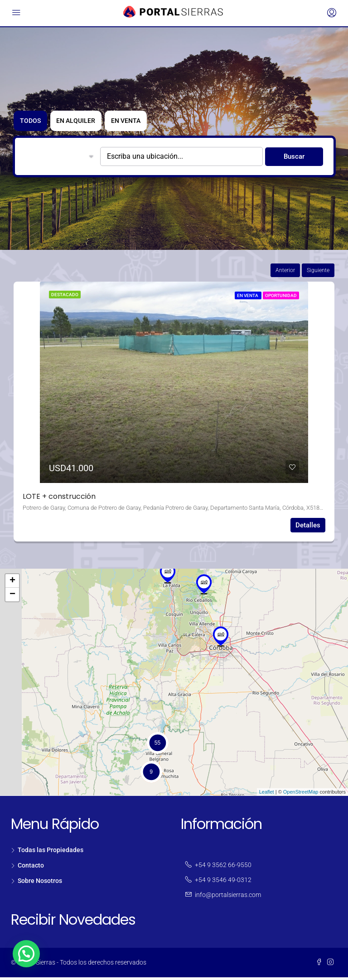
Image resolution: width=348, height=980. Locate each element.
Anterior (285, 273)
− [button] (12, 597)
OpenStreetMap (301, 795)
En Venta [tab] (143, 123)
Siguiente (318, 273)
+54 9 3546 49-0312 (223, 882)
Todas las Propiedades (51, 853)
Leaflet (267, 795)
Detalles (308, 528)
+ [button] (12, 584)
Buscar (294, 159)
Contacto (31, 868)
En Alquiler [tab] (86, 123)
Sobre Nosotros (40, 883)
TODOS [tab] (33, 123)
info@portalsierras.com (228, 897)
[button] (26, 954)
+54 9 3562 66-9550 (223, 868)
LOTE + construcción (59, 499)
